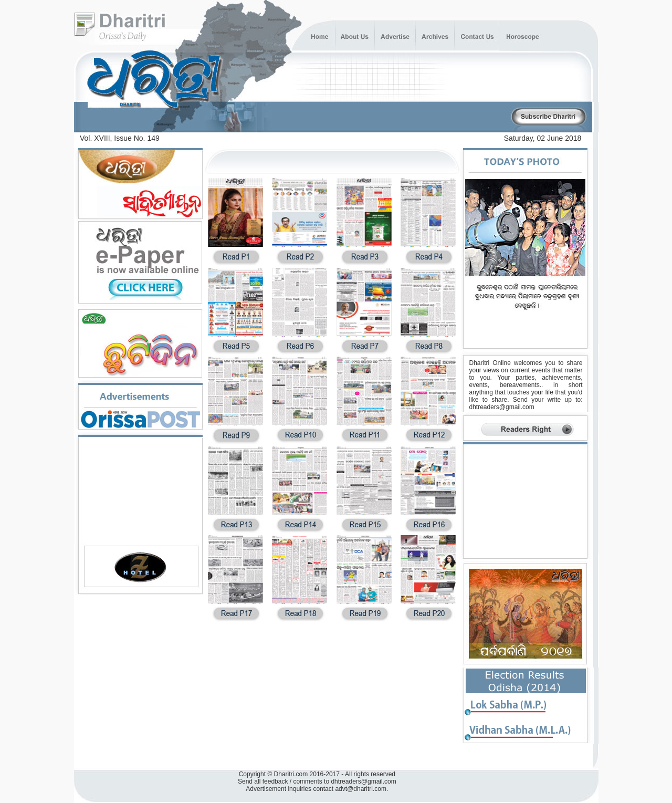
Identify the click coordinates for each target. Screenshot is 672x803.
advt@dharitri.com (361, 789)
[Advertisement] (387, 117)
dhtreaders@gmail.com (502, 407)
